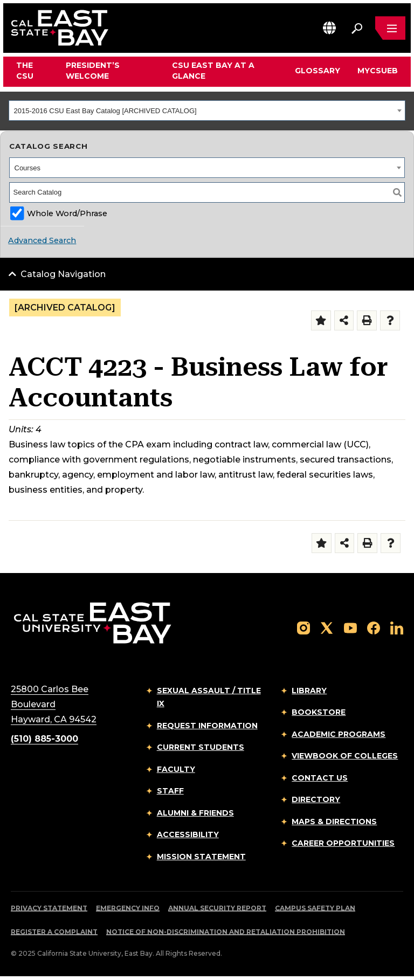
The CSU (25, 71)
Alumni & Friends (195, 813)
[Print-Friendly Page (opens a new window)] (367, 320)
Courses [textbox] (27, 168)
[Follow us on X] (327, 627)
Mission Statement (201, 857)
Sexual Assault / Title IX (209, 697)
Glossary (318, 71)
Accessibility (188, 834)
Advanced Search (42, 240)
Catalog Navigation (63, 274)
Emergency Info (128, 908)
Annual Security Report (217, 908)
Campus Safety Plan (315, 908)
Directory (316, 799)
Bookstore (319, 712)
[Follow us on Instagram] (303, 627)
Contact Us (320, 778)
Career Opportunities (343, 843)
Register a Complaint (54, 932)
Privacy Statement (49, 908)
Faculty (176, 769)
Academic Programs (339, 734)
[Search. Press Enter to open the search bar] (357, 28)
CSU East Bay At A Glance (213, 71)
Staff (170, 791)
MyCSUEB (378, 70)
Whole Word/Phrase (67, 213)
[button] (329, 28)
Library (309, 691)
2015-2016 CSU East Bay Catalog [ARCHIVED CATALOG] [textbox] (105, 111)
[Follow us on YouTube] (350, 627)
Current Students (201, 747)
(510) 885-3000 (44, 739)
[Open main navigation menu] (390, 28)
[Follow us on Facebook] (374, 627)
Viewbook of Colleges (345, 756)
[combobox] (207, 111)
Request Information (207, 726)
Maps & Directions (334, 822)
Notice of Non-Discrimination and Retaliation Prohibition (226, 932)
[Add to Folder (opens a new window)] (321, 320)
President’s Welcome (93, 71)
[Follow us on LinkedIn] (397, 627)
